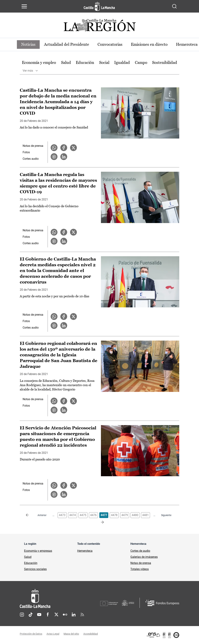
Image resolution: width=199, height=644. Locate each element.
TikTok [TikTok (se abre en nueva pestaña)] (31, 615)
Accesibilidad (91, 634)
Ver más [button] (28, 71)
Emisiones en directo (150, 44)
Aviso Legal (53, 634)
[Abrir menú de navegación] (24, 6)
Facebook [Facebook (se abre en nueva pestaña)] (48, 615)
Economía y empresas (38, 551)
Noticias (28, 44)
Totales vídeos (140, 569)
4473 (62, 515)
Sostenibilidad (165, 63)
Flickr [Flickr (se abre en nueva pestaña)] (65, 615)
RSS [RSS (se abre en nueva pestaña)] (82, 615)
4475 (83, 515)
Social (104, 63)
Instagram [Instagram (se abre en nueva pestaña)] (22, 615)
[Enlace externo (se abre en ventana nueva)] (163, 635)
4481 (145, 515)
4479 (125, 515)
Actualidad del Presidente (67, 44)
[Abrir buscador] (174, 6)
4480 (135, 515)
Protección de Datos (31, 634)
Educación (85, 63)
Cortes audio (31, 159)
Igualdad (122, 63)
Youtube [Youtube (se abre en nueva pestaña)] (39, 615)
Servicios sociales (35, 569)
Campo (141, 63)
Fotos (26, 152)
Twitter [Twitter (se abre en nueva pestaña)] (56, 615)
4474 (73, 515)
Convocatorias (110, 44)
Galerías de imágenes (144, 557)
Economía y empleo (39, 63)
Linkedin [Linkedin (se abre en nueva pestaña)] (74, 615)
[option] (39, 63)
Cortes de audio (140, 551)
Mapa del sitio (71, 634)
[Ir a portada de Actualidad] (99, 26)
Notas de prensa (33, 146)
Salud (66, 63)
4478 (114, 515)
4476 (93, 515)
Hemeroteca (85, 551)
